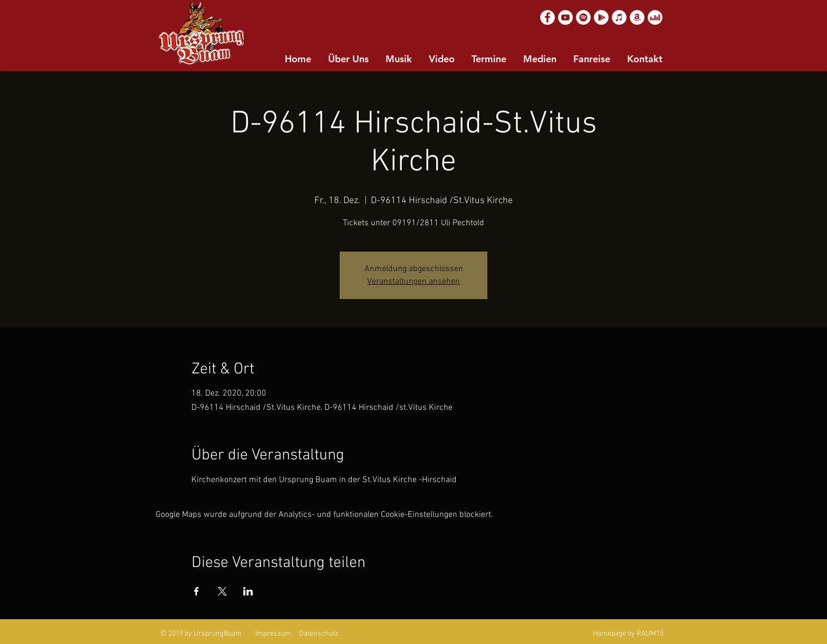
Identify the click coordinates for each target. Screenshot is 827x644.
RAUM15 (650, 634)
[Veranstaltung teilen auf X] (222, 591)
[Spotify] (583, 17)
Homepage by (614, 634)
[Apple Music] (619, 17)
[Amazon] (637, 17)
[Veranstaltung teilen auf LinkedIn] (248, 591)
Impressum (273, 634)
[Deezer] (655, 17)
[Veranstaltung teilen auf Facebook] (196, 591)
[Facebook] (547, 17)
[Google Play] (601, 17)
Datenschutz (319, 634)
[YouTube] (565, 17)
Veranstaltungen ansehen (413, 282)
